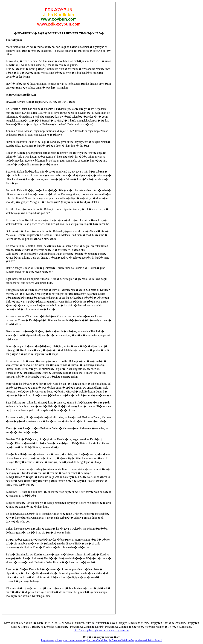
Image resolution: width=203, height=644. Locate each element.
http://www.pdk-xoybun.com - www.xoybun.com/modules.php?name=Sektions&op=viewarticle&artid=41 (101, 640)
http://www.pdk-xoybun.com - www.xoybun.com (101, 630)
